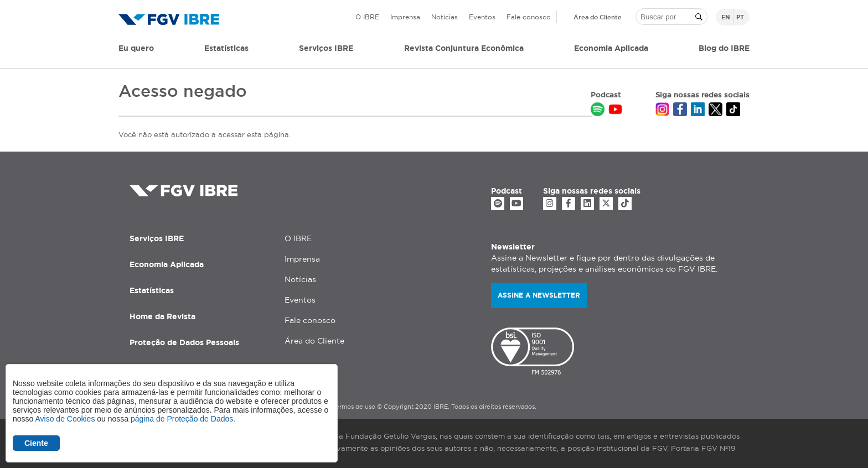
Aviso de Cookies (65, 419)
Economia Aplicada (167, 264)
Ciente (36, 443)
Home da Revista (162, 316)
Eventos (482, 17)
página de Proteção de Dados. (183, 419)
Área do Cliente (598, 17)
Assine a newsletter (539, 295)
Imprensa (405, 17)
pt (740, 17)
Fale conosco (529, 17)
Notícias (445, 17)
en (726, 17)
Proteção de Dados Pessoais (184, 342)
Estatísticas (226, 48)
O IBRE (367, 17)
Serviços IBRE (157, 238)
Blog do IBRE (724, 48)
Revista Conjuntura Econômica (464, 48)
